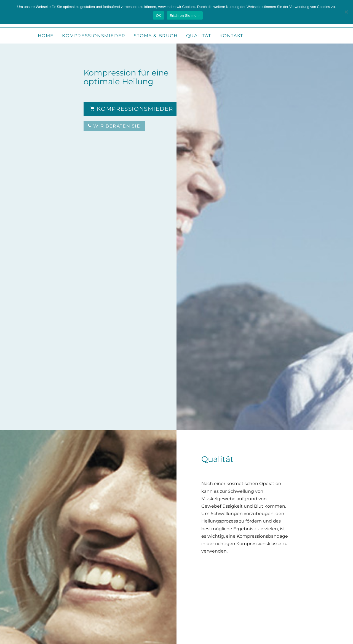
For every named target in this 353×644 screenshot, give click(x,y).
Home (46, 36)
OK (158, 16)
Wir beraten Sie (114, 126)
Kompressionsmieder (94, 36)
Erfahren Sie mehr (185, 16)
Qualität (199, 36)
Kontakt (231, 36)
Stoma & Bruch (156, 36)
